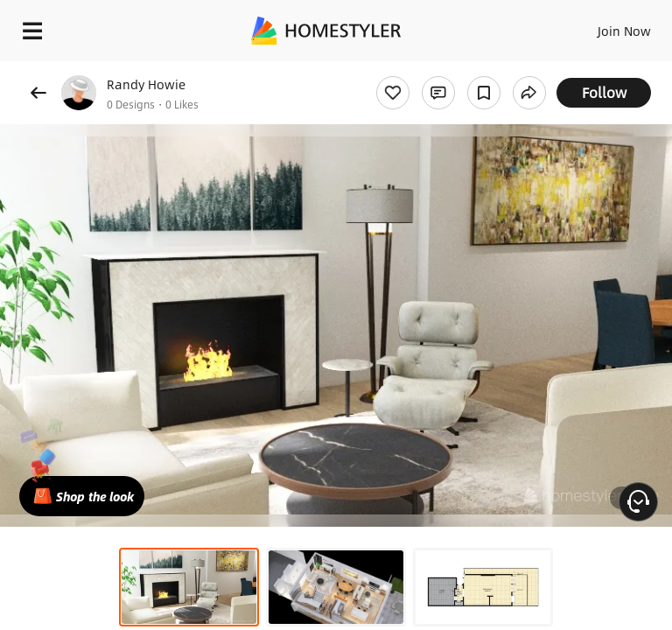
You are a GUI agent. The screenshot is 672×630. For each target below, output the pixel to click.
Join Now (624, 31)
